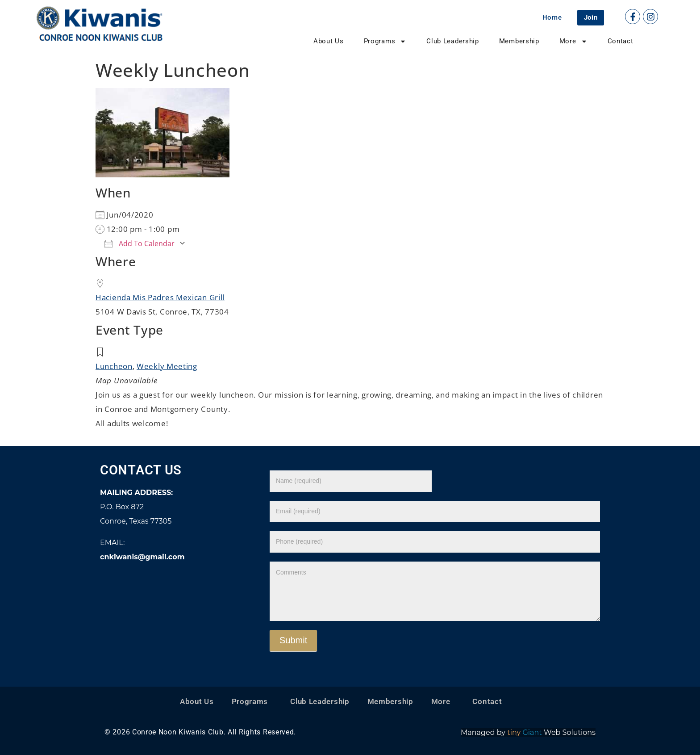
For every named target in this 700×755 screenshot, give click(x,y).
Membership (519, 41)
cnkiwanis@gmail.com (142, 557)
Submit (293, 640)
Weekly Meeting (167, 366)
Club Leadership (453, 41)
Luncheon (114, 366)
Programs (385, 41)
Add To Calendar (140, 243)
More (573, 41)
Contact (621, 41)
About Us (329, 41)
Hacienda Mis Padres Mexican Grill (160, 297)
